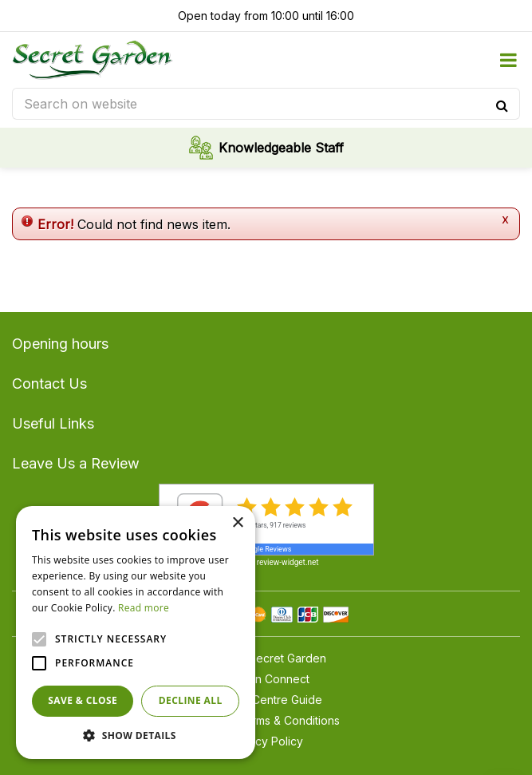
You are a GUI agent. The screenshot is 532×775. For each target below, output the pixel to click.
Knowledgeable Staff (281, 148)
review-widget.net (288, 562)
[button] (136, 735)
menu (508, 60)
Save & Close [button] (83, 700)
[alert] (136, 633)
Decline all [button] (191, 700)
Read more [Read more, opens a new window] (144, 608)
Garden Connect (266, 679)
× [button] (237, 523)
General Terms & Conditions (266, 720)
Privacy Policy (266, 741)
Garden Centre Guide (266, 700)
